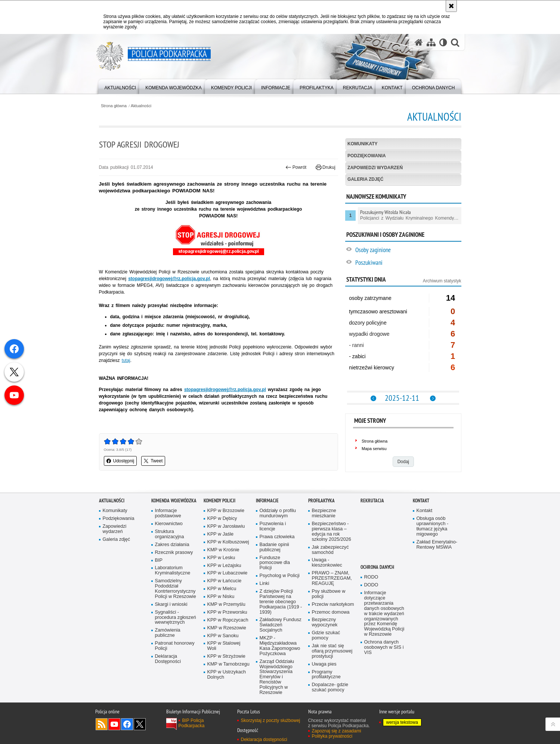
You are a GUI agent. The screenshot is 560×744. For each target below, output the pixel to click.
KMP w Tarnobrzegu (228, 664)
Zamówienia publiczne (168, 633)
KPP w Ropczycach (228, 620)
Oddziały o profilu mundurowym (278, 513)
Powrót (296, 167)
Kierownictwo (169, 524)
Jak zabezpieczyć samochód (330, 550)
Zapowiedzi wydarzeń (375, 168)
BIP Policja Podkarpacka (192, 723)
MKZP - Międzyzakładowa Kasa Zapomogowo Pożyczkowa (280, 646)
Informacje (267, 501)
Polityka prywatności (332, 736)
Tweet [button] (153, 461)
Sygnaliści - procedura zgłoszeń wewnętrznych (176, 618)
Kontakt (421, 501)
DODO (371, 585)
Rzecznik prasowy (174, 553)
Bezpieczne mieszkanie (324, 513)
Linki (264, 584)
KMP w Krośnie (223, 550)
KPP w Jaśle (221, 534)
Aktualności (141, 106)
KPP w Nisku (221, 597)
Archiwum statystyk (442, 281)
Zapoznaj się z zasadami (337, 731)
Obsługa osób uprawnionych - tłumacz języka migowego (433, 526)
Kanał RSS (102, 724)
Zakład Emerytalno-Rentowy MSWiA (437, 545)
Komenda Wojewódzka (174, 501)
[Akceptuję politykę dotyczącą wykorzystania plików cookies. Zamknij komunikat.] (451, 6)
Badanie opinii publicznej (274, 547)
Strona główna (114, 106)
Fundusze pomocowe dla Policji (275, 563)
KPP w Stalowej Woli (224, 646)
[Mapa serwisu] (431, 42)
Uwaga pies (324, 664)
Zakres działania (172, 545)
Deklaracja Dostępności (168, 659)
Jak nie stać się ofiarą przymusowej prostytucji (332, 651)
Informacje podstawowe (168, 513)
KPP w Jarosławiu (226, 526)
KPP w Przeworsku (227, 612)
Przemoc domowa (331, 612)
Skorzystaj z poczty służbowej (271, 720)
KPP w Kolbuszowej (228, 542)
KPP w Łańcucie (225, 581)
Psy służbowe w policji (329, 594)
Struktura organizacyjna (170, 534)
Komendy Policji (219, 501)
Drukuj (326, 167)
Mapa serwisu (374, 449)
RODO (371, 577)
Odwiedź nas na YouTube (114, 724)
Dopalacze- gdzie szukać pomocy (330, 687)
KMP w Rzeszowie (227, 628)
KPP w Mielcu (222, 589)
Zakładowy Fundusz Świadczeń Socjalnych (281, 625)
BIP (159, 560)
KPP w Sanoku (223, 636)
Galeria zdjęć (365, 179)
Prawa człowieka (277, 537)
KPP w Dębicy (222, 519)
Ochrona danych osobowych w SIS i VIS (384, 647)
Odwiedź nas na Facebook (127, 724)
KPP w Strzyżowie (226, 656)
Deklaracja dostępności (264, 740)
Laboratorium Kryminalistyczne (173, 571)
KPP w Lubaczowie (228, 573)
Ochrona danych (377, 567)
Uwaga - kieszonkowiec (327, 563)
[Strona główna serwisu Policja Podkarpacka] (419, 42)
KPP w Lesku (221, 558)
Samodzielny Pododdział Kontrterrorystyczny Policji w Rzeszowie (176, 589)
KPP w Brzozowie (226, 511)
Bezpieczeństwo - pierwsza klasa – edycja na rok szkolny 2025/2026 (332, 532)
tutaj (126, 360)
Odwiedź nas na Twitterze (140, 724)
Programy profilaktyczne (326, 675)
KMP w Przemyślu (226, 604)
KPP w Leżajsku (224, 566)
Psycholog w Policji (280, 576)
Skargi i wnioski (171, 604)
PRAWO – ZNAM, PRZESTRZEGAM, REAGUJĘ (332, 578)
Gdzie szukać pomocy (326, 635)
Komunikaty (362, 144)
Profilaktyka (321, 501)
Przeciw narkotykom (333, 604)
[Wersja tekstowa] (443, 42)
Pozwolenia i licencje (273, 526)
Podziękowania (367, 156)
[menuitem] (120, 86)
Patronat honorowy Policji (175, 646)
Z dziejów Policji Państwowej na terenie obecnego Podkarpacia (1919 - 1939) (281, 602)
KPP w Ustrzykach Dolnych (227, 675)
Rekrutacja (372, 501)
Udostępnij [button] (120, 461)
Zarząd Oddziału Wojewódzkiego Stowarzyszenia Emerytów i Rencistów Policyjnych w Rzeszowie (277, 677)
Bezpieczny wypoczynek (325, 622)
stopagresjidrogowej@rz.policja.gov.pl (225, 390)
